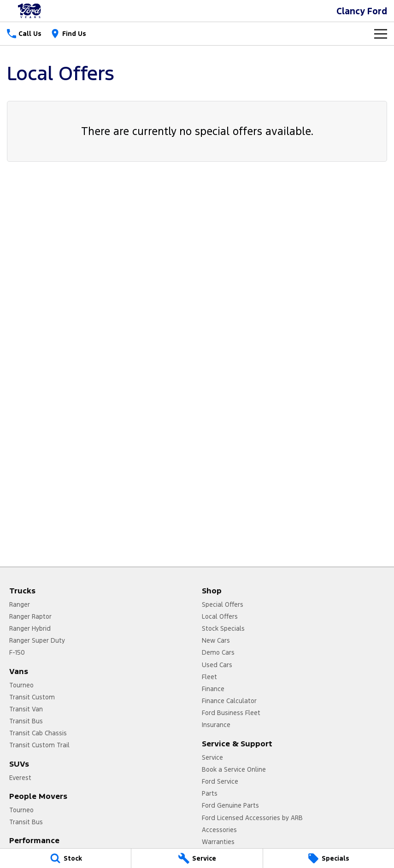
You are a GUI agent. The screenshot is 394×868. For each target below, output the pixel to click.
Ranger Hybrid (30, 628)
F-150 (17, 652)
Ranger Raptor (30, 616)
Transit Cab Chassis (38, 733)
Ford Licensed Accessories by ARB (252, 818)
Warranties (218, 842)
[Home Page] (30, 11)
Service (212, 757)
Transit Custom (32, 697)
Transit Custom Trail (39, 745)
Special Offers (223, 604)
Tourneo (21, 685)
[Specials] (329, 858)
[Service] (197, 858)
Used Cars (217, 665)
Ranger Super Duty (37, 640)
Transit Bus (26, 721)
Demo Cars (218, 652)
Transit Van (26, 709)
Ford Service (220, 781)
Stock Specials (223, 628)
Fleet (209, 677)
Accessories (219, 830)
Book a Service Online (234, 769)
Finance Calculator (229, 701)
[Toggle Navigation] (381, 34)
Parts (210, 793)
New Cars (216, 640)
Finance (213, 689)
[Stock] (65, 858)
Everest (20, 778)
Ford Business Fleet (231, 713)
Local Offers (220, 616)
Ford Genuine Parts (230, 805)
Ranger (20, 604)
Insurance (216, 725)
